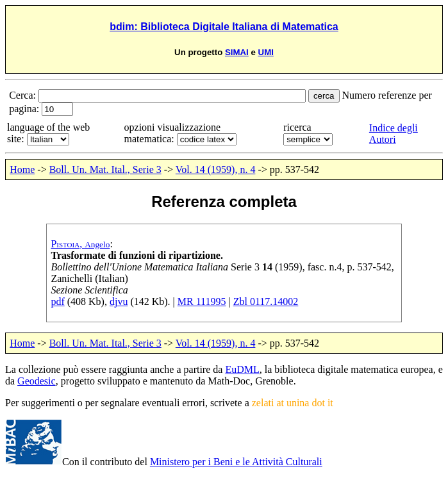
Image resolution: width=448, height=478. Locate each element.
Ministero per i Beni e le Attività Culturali (236, 462)
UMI (266, 52)
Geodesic (37, 381)
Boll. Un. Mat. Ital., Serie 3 (105, 169)
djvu (119, 301)
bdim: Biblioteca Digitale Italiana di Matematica (224, 27)
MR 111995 (202, 301)
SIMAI (237, 52)
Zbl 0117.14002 (266, 301)
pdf (57, 301)
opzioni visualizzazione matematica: (173, 133)
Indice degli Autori (394, 134)
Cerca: (24, 95)
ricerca (297, 127)
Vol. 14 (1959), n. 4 (216, 169)
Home (22, 169)
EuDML (242, 369)
